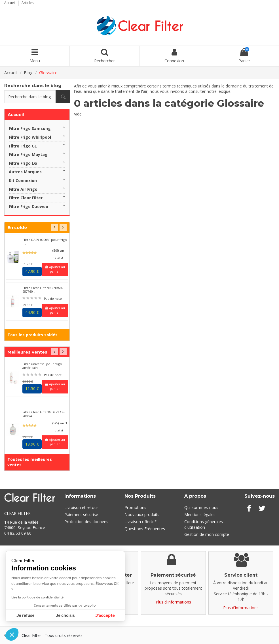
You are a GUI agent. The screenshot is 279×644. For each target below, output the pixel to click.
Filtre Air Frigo (23, 189)
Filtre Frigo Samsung (30, 128)
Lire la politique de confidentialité (37, 597)
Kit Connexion (23, 180)
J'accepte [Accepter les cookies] (105, 616)
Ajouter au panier (55, 269)
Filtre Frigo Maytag (28, 154)
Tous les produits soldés (32, 335)
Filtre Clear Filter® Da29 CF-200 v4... (44, 414)
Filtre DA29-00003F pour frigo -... (45, 241)
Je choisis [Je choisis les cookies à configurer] (65, 616)
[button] (12, 634)
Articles (28, 3)
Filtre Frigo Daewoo (28, 207)
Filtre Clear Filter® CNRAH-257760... (43, 290)
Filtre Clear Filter (26, 198)
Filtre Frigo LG (23, 163)
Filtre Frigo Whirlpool (30, 137)
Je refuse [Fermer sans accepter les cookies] (26, 616)
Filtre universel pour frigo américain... (42, 366)
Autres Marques (25, 172)
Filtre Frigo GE (23, 146)
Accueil (10, 3)
